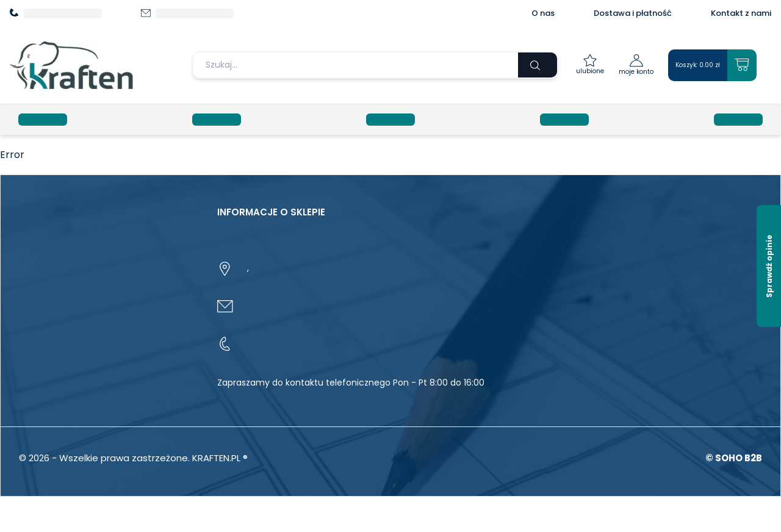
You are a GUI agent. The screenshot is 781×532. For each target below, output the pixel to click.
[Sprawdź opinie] (769, 266)
